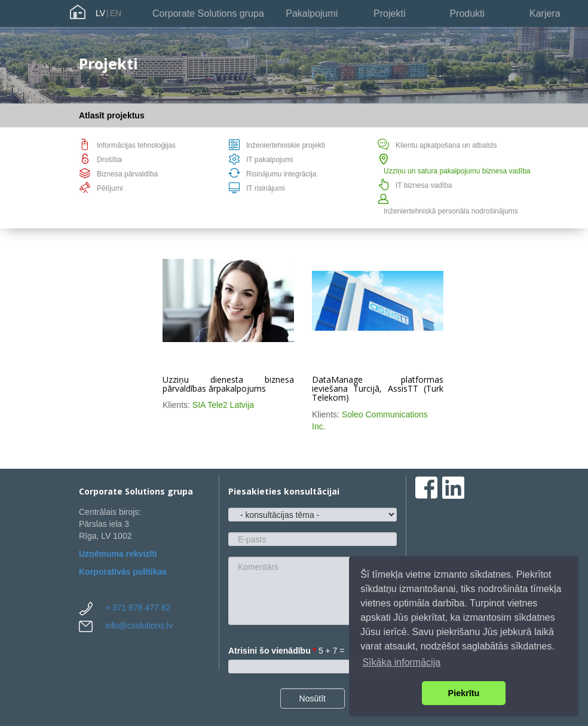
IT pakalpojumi (269, 160)
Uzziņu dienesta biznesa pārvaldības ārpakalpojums (228, 384)
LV (100, 13)
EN (116, 13)
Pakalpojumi (312, 13)
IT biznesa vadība (424, 185)
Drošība (109, 160)
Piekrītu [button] (464, 693)
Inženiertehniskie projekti (286, 145)
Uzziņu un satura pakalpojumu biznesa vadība (457, 171)
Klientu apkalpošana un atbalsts (446, 145)
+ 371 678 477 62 (138, 608)
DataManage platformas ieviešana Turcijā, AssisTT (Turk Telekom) (378, 389)
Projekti (389, 13)
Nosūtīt (313, 698)
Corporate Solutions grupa (208, 13)
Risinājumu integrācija (281, 174)
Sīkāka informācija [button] (401, 662)
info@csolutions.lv (139, 626)
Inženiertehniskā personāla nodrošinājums (451, 211)
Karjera (545, 13)
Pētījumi (110, 188)
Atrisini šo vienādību (272, 651)
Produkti (467, 13)
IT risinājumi (265, 188)
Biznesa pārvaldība (127, 174)
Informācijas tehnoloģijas (136, 145)
